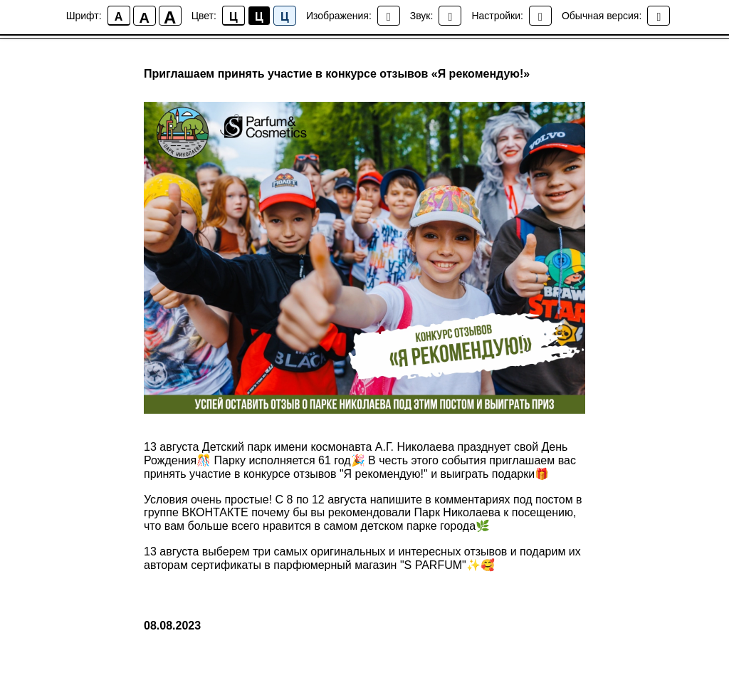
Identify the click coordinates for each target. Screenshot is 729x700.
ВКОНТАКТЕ (215, 512)
